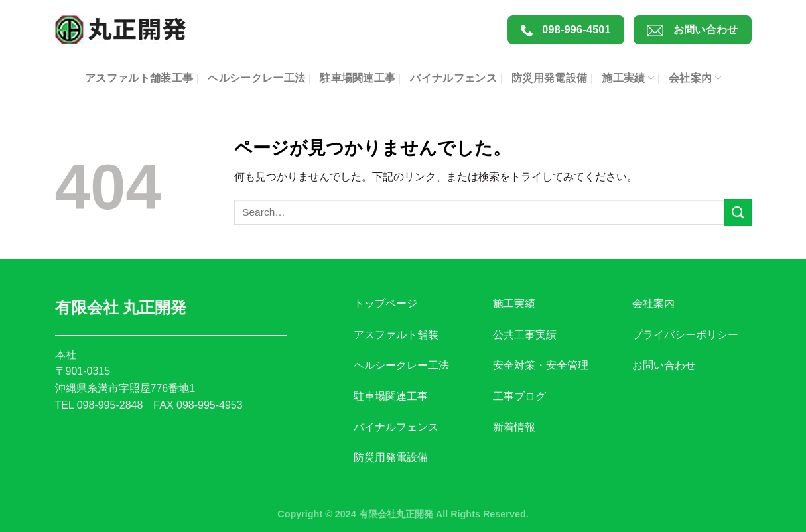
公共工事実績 (525, 335)
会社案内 (695, 78)
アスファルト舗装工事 (139, 78)
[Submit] (738, 212)
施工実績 (628, 78)
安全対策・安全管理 (541, 365)
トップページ (385, 303)
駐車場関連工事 (358, 78)
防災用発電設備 (549, 78)
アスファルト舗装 (396, 335)
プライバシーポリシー (685, 335)
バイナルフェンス (453, 78)
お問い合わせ (693, 30)
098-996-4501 (566, 30)
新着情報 (514, 427)
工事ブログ (519, 396)
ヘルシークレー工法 (256, 78)
